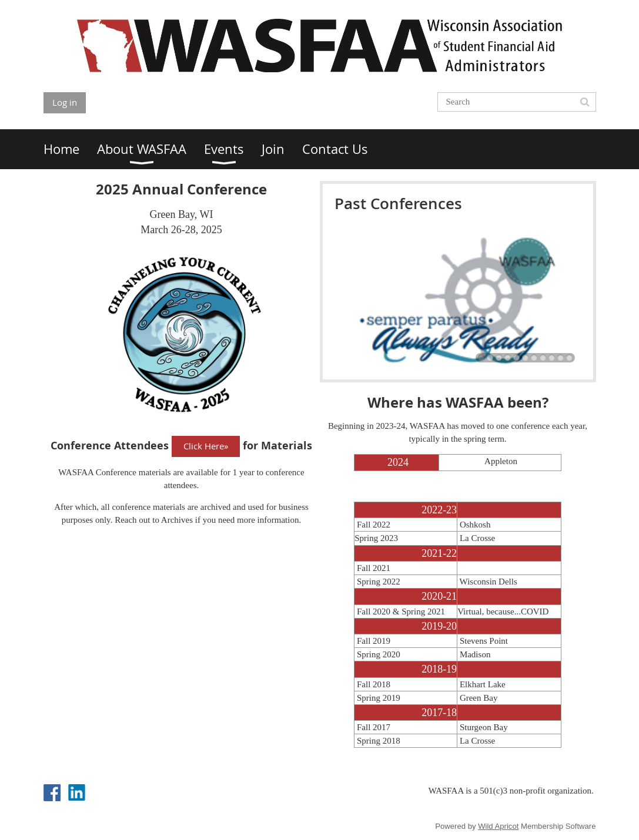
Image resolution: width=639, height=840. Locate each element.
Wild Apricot (498, 826)
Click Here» (206, 446)
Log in (65, 102)
